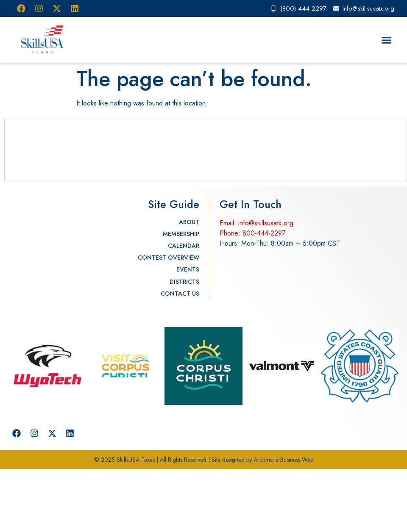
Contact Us (180, 294)
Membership (181, 234)
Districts (184, 282)
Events (188, 269)
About (189, 222)
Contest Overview (169, 258)
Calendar (184, 246)
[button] (387, 40)
